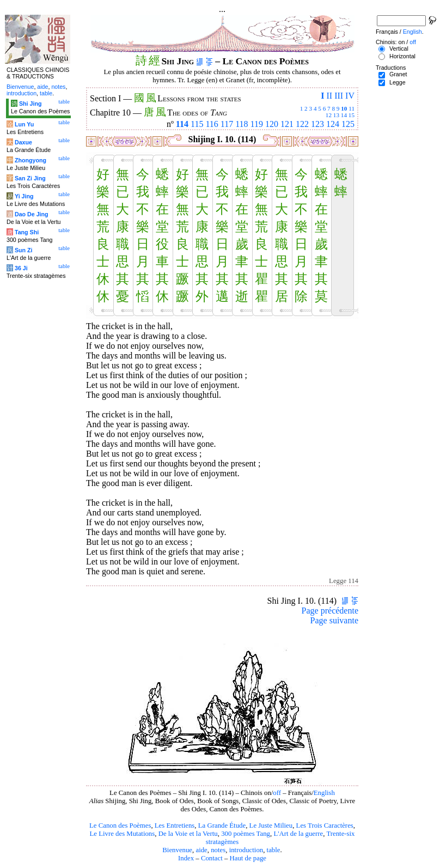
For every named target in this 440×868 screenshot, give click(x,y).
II (329, 96)
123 (317, 124)
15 (352, 115)
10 (344, 108)
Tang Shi (27, 232)
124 (333, 124)
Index (186, 858)
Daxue (23, 142)
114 (182, 124)
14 (344, 115)
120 (272, 124)
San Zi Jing (30, 178)
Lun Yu (24, 124)
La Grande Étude (222, 825)
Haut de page (248, 858)
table (274, 850)
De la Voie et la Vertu (188, 834)
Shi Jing (30, 104)
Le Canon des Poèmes (120, 825)
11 (352, 108)
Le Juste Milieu (271, 825)
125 (348, 124)
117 (227, 124)
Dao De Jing (32, 214)
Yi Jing (24, 196)
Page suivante (334, 620)
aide (201, 850)
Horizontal (402, 56)
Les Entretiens (175, 825)
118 (242, 124)
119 (257, 124)
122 (302, 124)
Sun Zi (24, 250)
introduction (246, 850)
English (324, 793)
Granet (398, 74)
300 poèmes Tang (246, 834)
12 (329, 115)
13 (336, 115)
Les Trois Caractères (325, 825)
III (339, 96)
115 (197, 124)
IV (350, 96)
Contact (212, 858)
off (277, 793)
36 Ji (21, 268)
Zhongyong (30, 160)
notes (218, 850)
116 (212, 124)
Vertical (399, 48)
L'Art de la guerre (298, 834)
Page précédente (330, 611)
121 (287, 124)
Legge (398, 82)
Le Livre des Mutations (122, 834)
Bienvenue (177, 850)
